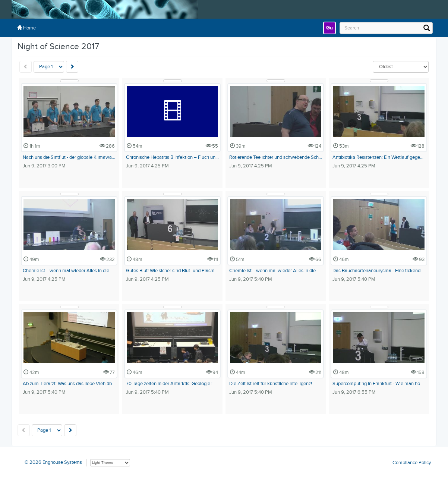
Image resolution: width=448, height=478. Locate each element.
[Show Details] (69, 81)
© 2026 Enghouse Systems (53, 462)
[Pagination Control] (49, 67)
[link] (329, 28)
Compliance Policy (412, 462)
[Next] (72, 67)
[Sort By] (401, 67)
